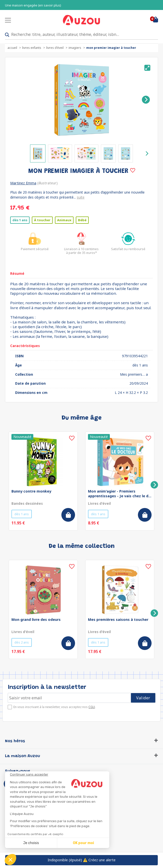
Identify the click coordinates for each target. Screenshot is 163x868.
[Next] (146, 100)
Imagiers (75, 48)
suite (81, 197)
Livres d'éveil (55, 48)
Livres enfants (32, 48)
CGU (92, 707)
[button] (10, 860)
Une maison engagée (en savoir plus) (33, 5)
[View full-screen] (147, 68)
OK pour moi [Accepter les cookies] (83, 843)
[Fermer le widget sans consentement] (60, 775)
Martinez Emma (23, 183)
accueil (12, 48)
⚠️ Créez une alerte (82, 860)
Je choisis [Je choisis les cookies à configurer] (31, 843)
